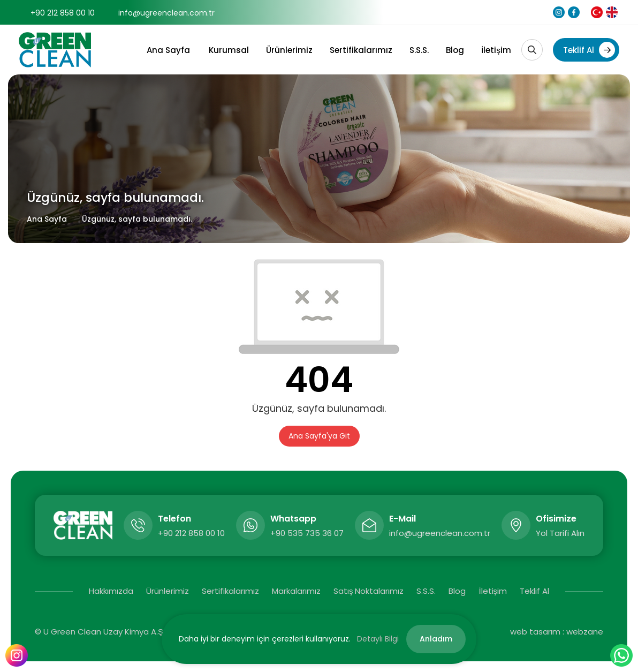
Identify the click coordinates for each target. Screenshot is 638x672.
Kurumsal (229, 50)
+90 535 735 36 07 (307, 533)
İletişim (496, 50)
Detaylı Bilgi (378, 639)
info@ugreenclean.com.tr (166, 13)
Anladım (436, 639)
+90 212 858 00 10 (63, 13)
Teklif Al (589, 50)
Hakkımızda (111, 591)
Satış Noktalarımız (369, 591)
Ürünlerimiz (289, 50)
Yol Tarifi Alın (560, 533)
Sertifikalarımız (361, 50)
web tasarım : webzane (557, 632)
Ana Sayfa (168, 50)
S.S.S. (419, 50)
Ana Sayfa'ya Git (319, 436)
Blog (455, 50)
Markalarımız (296, 591)
